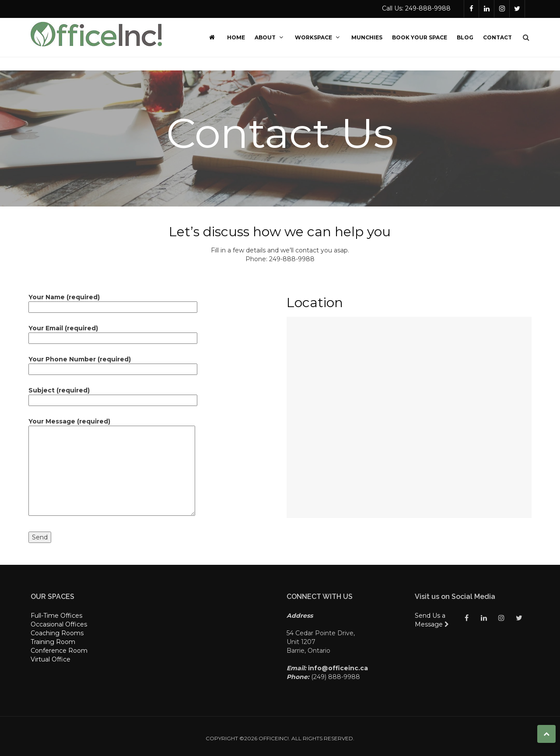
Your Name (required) (113, 302)
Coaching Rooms (57, 633)
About (270, 37)
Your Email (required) (113, 333)
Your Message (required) (112, 467)
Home (236, 37)
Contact (497, 37)
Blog (465, 37)
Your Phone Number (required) (113, 364)
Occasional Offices (59, 624)
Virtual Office (51, 659)
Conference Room (59, 651)
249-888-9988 (292, 259)
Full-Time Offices (56, 616)
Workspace (318, 37)
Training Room (53, 642)
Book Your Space (420, 37)
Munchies (367, 37)
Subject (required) (113, 395)
